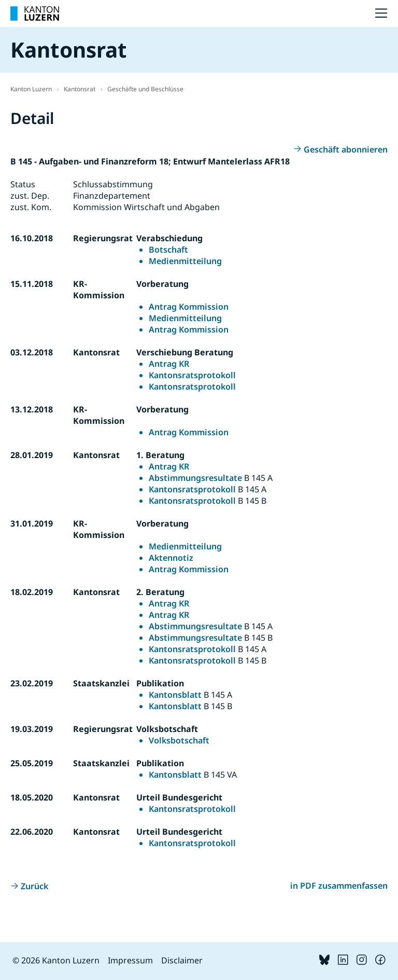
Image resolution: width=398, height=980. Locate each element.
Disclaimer (182, 960)
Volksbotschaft (179, 740)
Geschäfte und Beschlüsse (145, 89)
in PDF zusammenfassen (339, 886)
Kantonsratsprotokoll (192, 375)
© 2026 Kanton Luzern (56, 960)
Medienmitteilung (185, 261)
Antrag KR (169, 364)
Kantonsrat (80, 89)
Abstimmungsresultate (195, 478)
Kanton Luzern (31, 89)
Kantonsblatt (175, 695)
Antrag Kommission (189, 307)
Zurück (34, 886)
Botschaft (168, 250)
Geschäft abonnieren (346, 149)
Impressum (130, 960)
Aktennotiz (171, 558)
